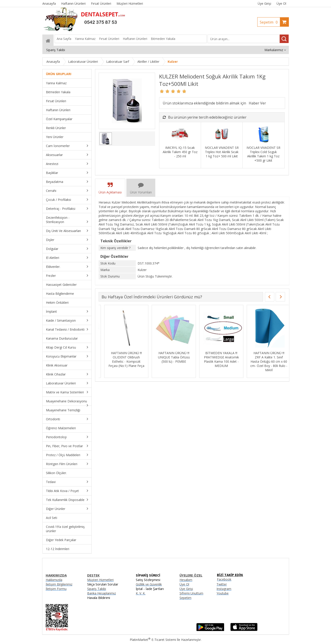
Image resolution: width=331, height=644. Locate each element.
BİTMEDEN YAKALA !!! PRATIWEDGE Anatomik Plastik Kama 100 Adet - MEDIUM (216, 359)
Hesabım (186, 580)
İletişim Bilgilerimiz (59, 584)
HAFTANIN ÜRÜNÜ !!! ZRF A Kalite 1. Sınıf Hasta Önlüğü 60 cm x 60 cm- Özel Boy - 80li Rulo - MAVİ (263, 361)
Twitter (222, 584)
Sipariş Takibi (97, 589)
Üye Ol (281, 3)
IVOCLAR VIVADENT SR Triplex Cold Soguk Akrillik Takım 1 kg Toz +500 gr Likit (263, 154)
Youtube (223, 593)
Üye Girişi (264, 3)
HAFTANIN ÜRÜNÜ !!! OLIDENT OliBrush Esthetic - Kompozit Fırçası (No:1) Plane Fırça (121, 359)
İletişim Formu (56, 589)
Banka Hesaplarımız (102, 593)
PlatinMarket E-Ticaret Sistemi (153, 640)
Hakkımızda (54, 580)
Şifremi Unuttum (191, 593)
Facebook (224, 579)
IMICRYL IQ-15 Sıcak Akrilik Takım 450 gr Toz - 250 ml (180, 152)
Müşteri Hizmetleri (100, 580)
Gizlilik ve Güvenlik (149, 584)
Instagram (224, 589)
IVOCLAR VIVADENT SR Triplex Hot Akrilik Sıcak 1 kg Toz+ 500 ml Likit (222, 152)
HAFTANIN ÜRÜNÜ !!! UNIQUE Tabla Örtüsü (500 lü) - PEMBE (168, 357)
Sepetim (270, 22)
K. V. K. (141, 593)
